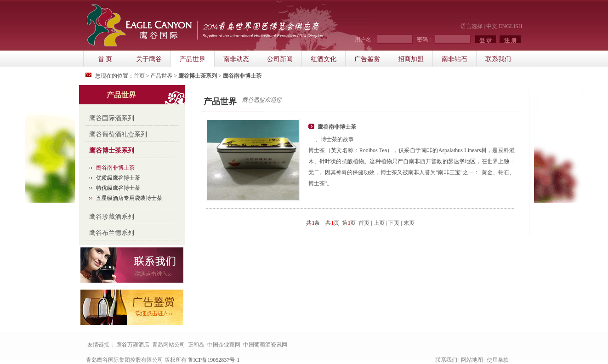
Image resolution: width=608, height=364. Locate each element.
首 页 (105, 59)
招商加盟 (411, 59)
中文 (492, 26)
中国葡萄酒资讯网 (265, 345)
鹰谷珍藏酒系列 (112, 217)
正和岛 (196, 345)
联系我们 (498, 59)
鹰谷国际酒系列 (112, 118)
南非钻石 (455, 59)
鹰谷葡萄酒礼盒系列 (118, 134)
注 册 (510, 40)
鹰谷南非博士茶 (115, 168)
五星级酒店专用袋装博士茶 (129, 198)
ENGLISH (510, 26)
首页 (139, 76)
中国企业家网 (224, 345)
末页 (409, 223)
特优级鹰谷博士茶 (118, 188)
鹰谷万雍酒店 (133, 345)
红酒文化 (324, 59)
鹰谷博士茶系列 (112, 151)
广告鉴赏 (367, 59)
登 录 (486, 40)
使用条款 (498, 360)
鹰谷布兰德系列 (112, 233)
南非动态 (236, 59)
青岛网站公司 (169, 345)
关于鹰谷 (149, 59)
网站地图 (472, 360)
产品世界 (193, 59)
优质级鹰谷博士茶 (118, 178)
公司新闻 (280, 59)
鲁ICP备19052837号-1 (214, 360)
